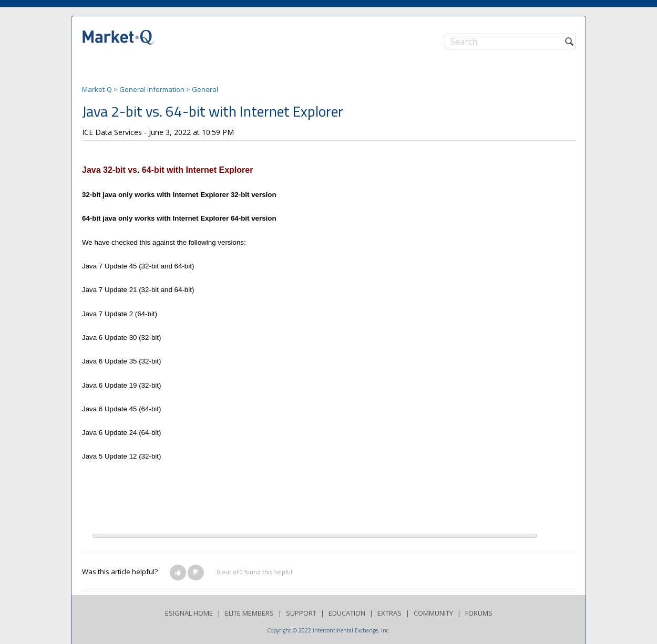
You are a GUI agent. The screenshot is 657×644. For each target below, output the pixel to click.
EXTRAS (389, 613)
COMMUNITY (433, 613)
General (205, 89)
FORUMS (479, 613)
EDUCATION (347, 613)
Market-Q (97, 89)
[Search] (510, 41)
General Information (152, 89)
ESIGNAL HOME (189, 613)
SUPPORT (301, 613)
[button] (178, 573)
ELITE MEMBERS (249, 613)
